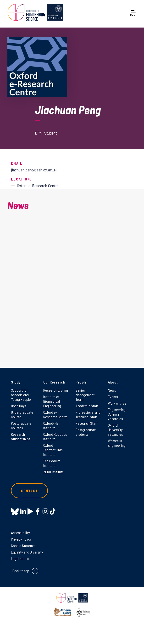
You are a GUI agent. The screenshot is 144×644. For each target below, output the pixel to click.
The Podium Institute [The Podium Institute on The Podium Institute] (52, 463)
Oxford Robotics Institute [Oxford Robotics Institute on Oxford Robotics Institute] (55, 436)
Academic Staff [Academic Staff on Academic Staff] (87, 406)
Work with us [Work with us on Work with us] (117, 403)
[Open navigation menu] (133, 12)
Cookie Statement (24, 545)
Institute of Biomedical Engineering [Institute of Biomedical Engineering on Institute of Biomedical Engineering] (52, 401)
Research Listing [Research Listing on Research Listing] (56, 390)
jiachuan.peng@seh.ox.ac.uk (34, 170)
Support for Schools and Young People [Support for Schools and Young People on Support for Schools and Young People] (21, 395)
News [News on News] (112, 390)
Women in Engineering (117, 443)
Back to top (21, 571)
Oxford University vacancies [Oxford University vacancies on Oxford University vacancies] (115, 430)
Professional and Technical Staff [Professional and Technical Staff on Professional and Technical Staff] (88, 414)
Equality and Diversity (27, 552)
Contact (29, 491)
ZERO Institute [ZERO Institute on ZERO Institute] (54, 472)
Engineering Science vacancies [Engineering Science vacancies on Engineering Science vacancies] (117, 414)
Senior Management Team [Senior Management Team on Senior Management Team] (85, 395)
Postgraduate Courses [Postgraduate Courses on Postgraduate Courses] (21, 425)
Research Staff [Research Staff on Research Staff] (87, 423)
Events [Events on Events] (113, 397)
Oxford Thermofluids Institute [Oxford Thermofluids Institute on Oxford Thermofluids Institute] (53, 450)
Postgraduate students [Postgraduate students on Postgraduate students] (86, 432)
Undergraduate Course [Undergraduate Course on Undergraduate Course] (22, 414)
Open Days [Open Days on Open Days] (19, 406)
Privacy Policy (21, 539)
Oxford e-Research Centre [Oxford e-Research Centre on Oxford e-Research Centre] (55, 414)
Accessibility (20, 533)
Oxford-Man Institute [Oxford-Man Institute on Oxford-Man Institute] (52, 425)
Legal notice (20, 558)
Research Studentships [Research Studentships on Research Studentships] (21, 436)
